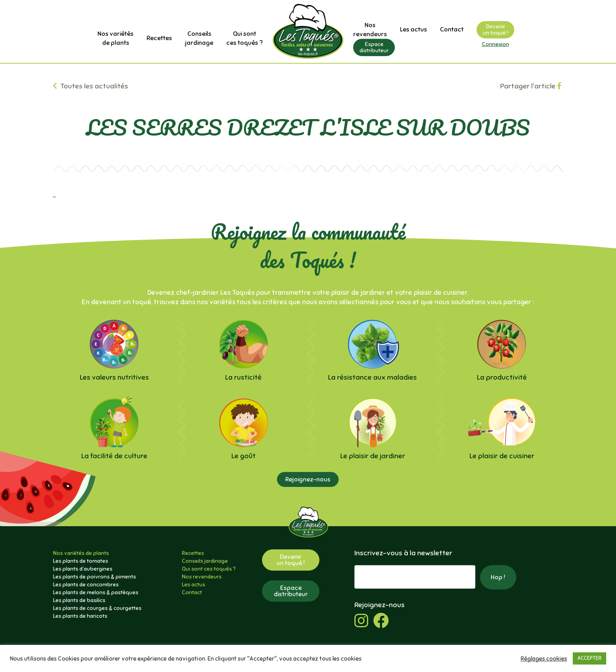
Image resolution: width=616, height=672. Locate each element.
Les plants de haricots (80, 616)
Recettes (159, 38)
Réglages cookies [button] (544, 659)
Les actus (413, 29)
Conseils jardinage (205, 561)
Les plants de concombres (86, 585)
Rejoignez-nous (308, 479)
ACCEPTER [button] (589, 658)
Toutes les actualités (90, 86)
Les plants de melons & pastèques (96, 592)
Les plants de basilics (79, 600)
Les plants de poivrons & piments (94, 577)
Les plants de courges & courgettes (97, 608)
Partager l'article (531, 86)
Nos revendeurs (202, 577)
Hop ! (498, 577)
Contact (452, 29)
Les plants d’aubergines (83, 569)
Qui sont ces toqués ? (209, 569)
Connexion (496, 44)
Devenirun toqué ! (495, 30)
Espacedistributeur (374, 47)
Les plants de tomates (81, 561)
